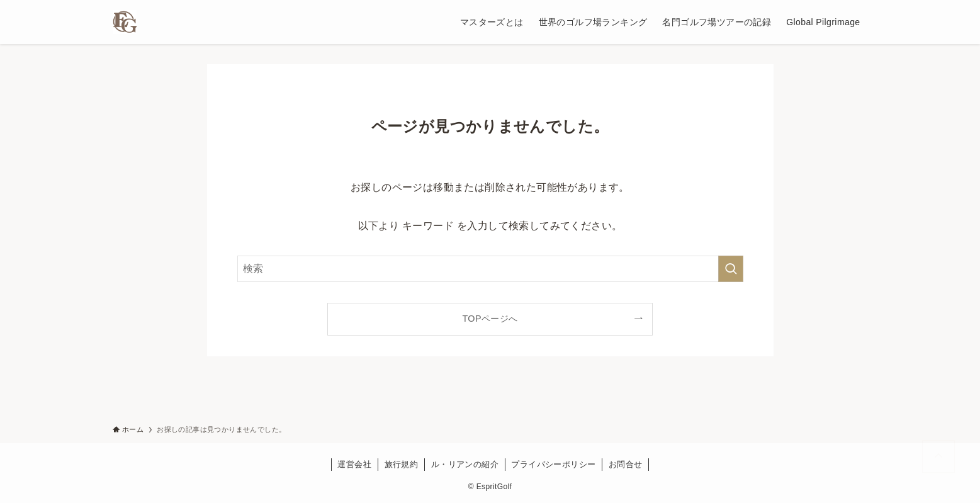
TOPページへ (490, 319)
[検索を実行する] (731, 269)
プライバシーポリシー (553, 464)
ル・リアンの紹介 (465, 464)
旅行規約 (402, 464)
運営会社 (354, 464)
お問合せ (626, 464)
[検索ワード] (490, 269)
